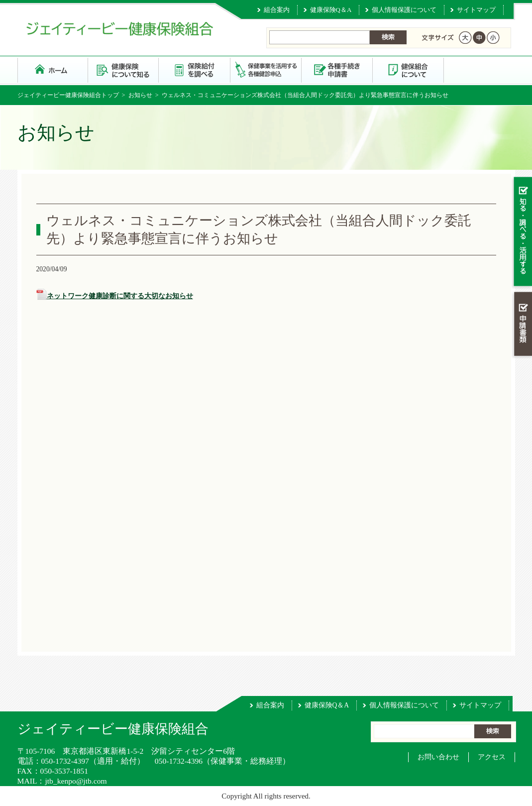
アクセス (492, 757)
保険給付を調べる (195, 69)
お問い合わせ (438, 757)
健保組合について (408, 69)
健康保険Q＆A (331, 10)
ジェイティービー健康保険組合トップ (68, 95)
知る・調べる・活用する (522, 232)
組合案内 (277, 10)
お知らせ (140, 95)
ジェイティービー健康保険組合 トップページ (53, 69)
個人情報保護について (404, 10)
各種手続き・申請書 (337, 69)
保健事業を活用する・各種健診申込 (266, 69)
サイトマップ (476, 10)
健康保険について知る (124, 69)
